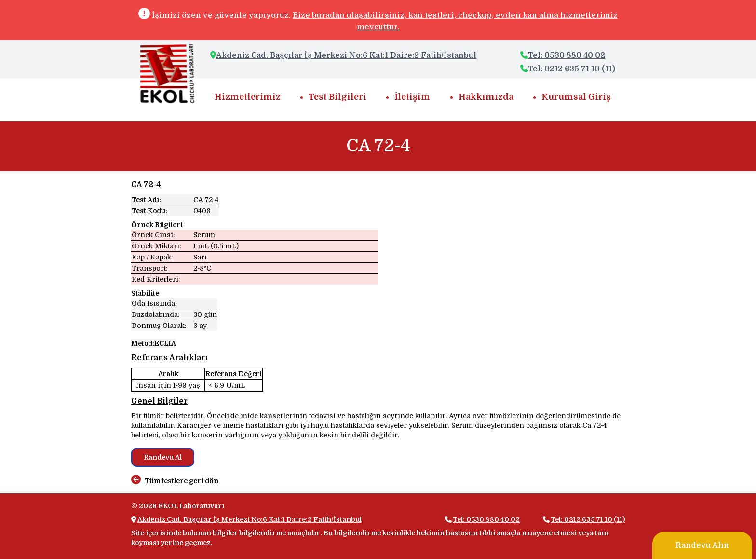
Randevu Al (163, 457)
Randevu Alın (702, 545)
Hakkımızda (486, 97)
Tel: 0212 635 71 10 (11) (568, 69)
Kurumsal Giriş (576, 97)
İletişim (412, 97)
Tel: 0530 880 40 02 (563, 55)
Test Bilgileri (337, 97)
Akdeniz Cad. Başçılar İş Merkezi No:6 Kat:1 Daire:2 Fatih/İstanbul (346, 55)
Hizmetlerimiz (248, 97)
